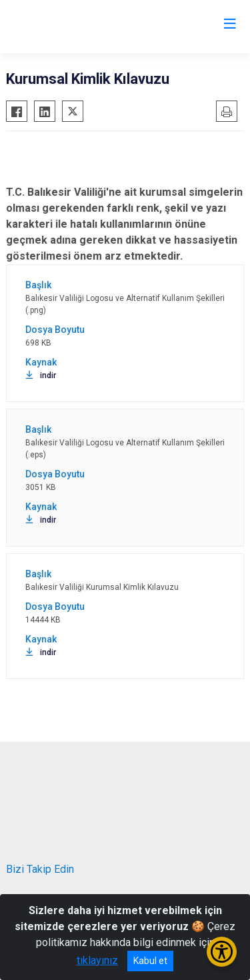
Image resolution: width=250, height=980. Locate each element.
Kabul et (150, 961)
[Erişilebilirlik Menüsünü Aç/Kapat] (222, 952)
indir (41, 375)
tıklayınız (97, 960)
